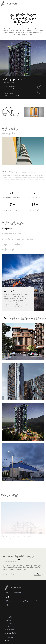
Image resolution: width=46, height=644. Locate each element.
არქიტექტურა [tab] (9, 250)
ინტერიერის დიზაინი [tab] (12, 245)
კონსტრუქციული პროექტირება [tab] (17, 239)
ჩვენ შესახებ (9, 617)
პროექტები (8, 623)
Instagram (9, 640)
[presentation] (39, 92)
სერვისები (8, 620)
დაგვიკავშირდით (10, 629)
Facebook (9, 637)
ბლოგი (7, 626)
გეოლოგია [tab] (7, 229)
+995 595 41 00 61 (10, 608)
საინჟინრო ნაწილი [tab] (11, 234)
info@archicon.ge (10, 605)
